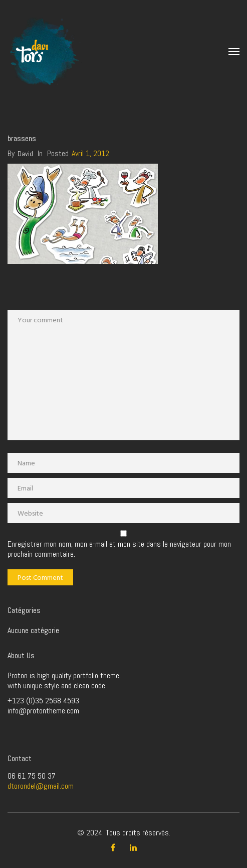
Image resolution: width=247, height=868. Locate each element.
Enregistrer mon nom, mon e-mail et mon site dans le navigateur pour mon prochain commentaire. (119, 549)
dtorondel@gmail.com (41, 786)
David (25, 154)
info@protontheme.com (43, 711)
